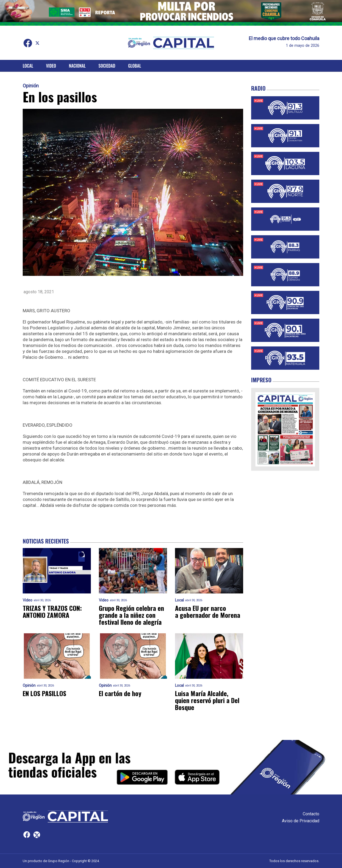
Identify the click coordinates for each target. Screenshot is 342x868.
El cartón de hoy (120, 693)
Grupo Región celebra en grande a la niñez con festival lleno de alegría (131, 615)
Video (51, 66)
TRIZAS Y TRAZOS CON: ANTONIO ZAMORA (52, 611)
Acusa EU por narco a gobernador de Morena (208, 611)
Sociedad (107, 66)
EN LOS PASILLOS (44, 693)
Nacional (77, 66)
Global (135, 66)
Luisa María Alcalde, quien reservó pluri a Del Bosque (207, 700)
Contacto (311, 814)
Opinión (31, 86)
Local (28, 66)
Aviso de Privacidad (301, 821)
